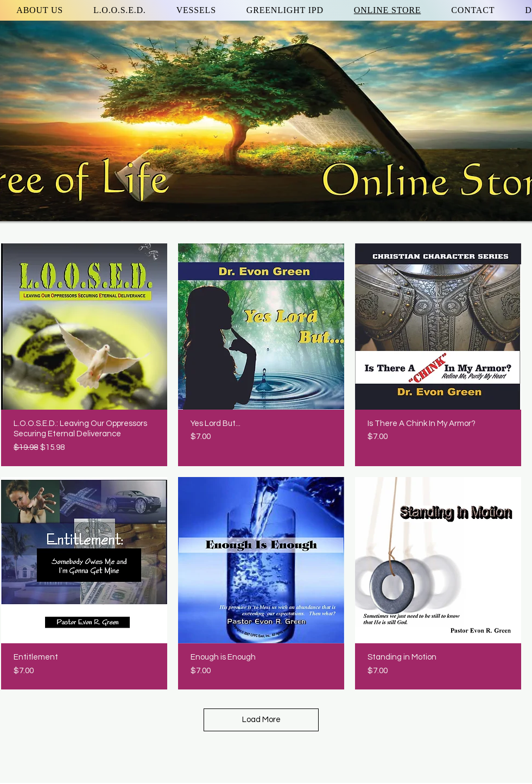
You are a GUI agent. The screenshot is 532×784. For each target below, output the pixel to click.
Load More (261, 720)
